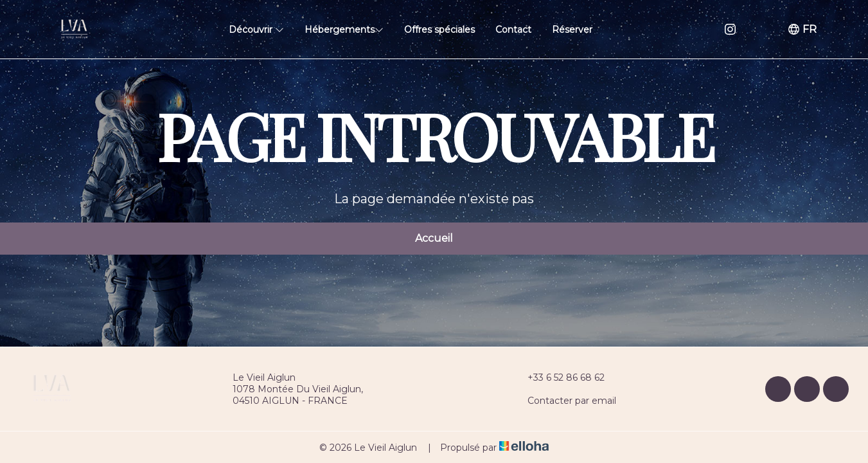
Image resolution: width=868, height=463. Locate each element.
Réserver (572, 30)
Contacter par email (564, 401)
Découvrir (256, 30)
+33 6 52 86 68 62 (559, 377)
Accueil (434, 238)
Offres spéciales (439, 30)
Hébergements (344, 30)
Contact (513, 30)
